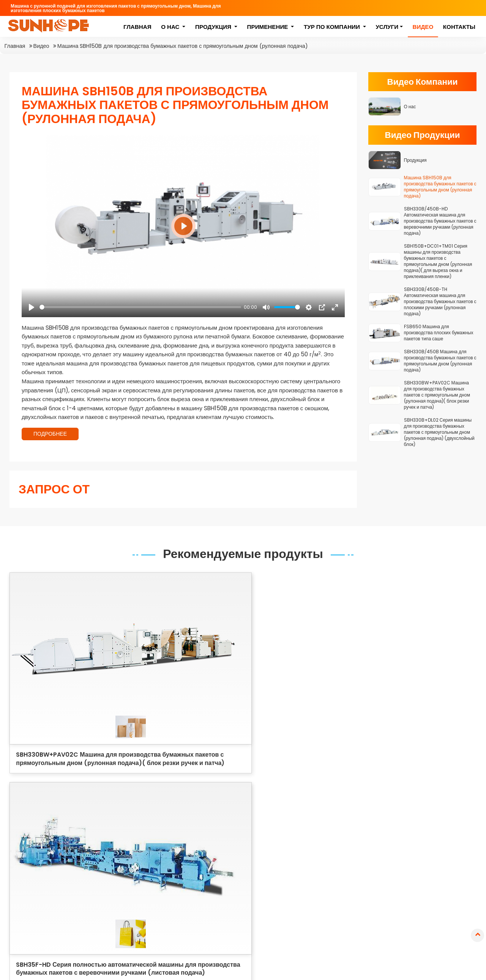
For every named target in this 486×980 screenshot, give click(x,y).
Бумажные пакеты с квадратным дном (423, 805)
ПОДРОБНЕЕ (50, 434)
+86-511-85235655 (49, 903)
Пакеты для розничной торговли (335, 858)
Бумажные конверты (424, 877)
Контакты (459, 28)
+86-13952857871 (47, 917)
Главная (137, 28)
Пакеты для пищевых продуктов (333, 805)
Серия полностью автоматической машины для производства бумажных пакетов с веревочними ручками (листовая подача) (222, 827)
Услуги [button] (387, 28)
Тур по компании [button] (332, 28)
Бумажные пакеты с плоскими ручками (436, 842)
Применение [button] (268, 28)
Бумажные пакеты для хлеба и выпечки (435, 824)
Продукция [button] (214, 28)
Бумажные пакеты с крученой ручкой (436, 861)
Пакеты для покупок (331, 820)
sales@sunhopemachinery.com (68, 889)
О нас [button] (170, 28)
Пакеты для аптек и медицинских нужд (330, 876)
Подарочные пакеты (331, 831)
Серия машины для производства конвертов (217, 879)
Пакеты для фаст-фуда (336, 842)
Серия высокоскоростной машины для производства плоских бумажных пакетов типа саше (223, 857)
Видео (423, 28)
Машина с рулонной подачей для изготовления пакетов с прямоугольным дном (225, 796)
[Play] (32, 307)
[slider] (140, 307)
